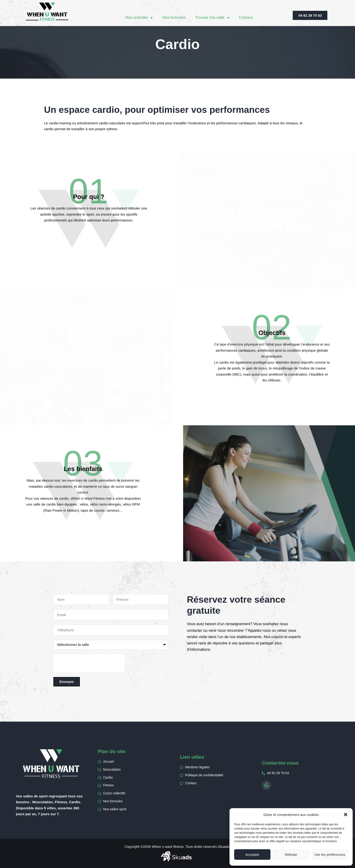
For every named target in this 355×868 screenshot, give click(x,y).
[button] (346, 815)
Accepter (252, 855)
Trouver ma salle (212, 18)
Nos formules (174, 17)
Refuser (291, 855)
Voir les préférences (330, 855)
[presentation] (89, 663)
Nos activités (139, 18)
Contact (246, 17)
